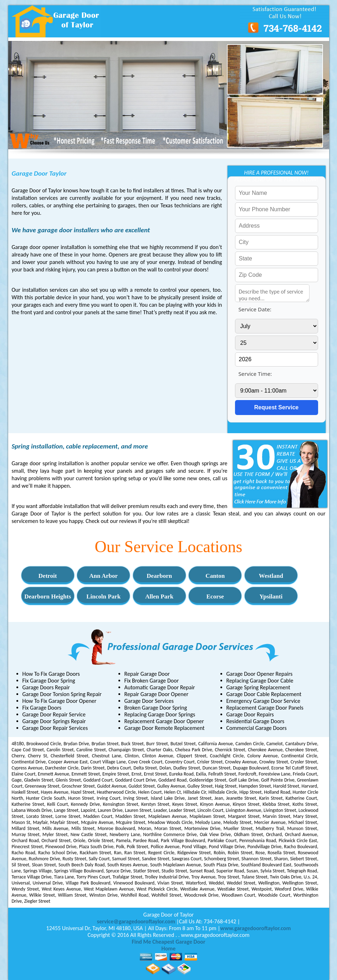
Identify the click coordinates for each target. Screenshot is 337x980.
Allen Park (159, 597)
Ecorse (215, 597)
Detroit (48, 576)
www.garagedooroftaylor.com (256, 928)
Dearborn (159, 576)
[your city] (277, 242)
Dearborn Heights (48, 597)
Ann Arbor (103, 576)
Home (169, 948)
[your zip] (277, 275)
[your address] (277, 226)
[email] (136, 921)
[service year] (277, 359)
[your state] (277, 259)
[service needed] (272, 293)
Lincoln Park (103, 597)
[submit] (277, 408)
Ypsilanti (271, 597)
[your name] (277, 193)
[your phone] (277, 209)
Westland (271, 576)
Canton (215, 576)
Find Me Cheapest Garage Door (168, 942)
